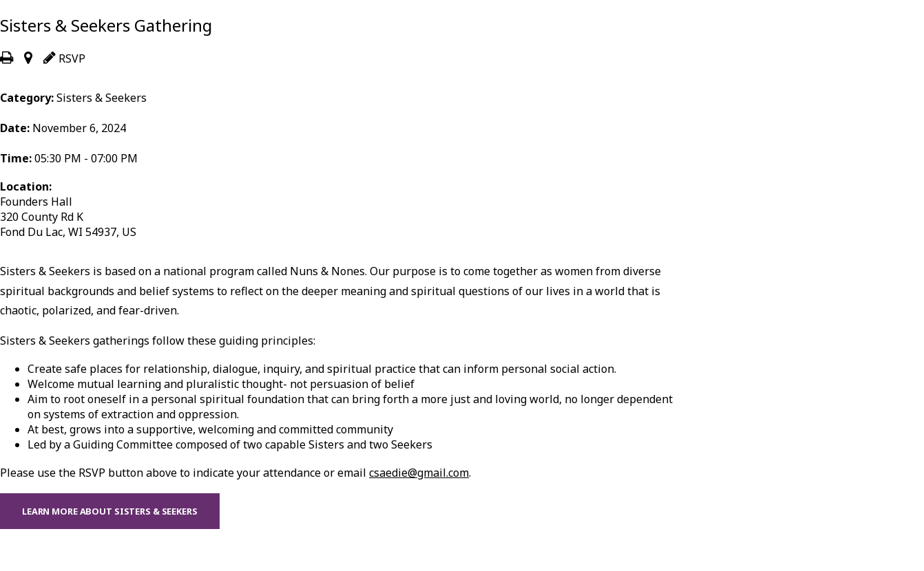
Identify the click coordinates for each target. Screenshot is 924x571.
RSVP (64, 58)
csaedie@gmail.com (419, 473)
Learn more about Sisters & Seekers (110, 511)
